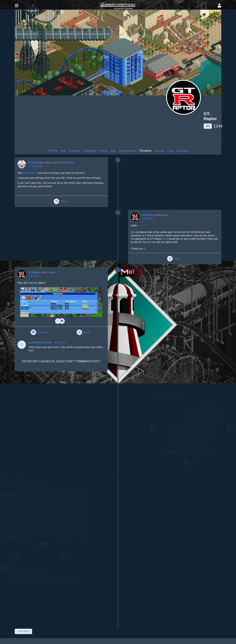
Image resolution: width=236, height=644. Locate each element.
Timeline (145, 151)
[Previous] (139, 428)
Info (63, 151)
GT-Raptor (68, 163)
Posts (103, 151)
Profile (53, 151)
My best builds (151, 391)
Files (171, 151)
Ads (113, 151)
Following (89, 151)
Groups (182, 151)
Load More (23, 631)
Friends (74, 151)
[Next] (216, 428)
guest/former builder (40, 342)
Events (159, 151)
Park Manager (36, 163)
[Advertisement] (92, 121)
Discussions (128, 151)
